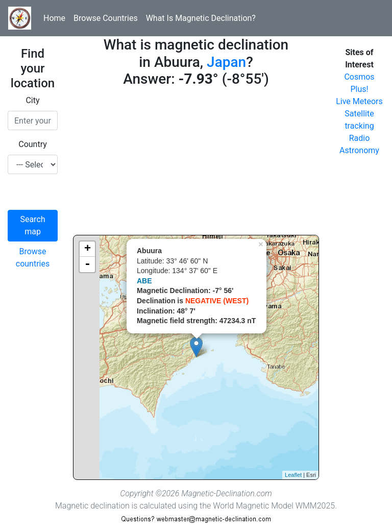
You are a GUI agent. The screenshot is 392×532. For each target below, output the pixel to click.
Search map (32, 225)
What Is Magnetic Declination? (201, 18)
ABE (144, 281)
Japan (226, 62)
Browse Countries (106, 18)
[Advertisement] (196, 163)
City (32, 100)
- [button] (87, 264)
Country (33, 144)
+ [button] (88, 249)
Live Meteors (359, 101)
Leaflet (293, 475)
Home (54, 18)
